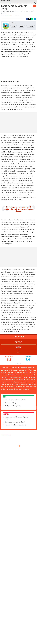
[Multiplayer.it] (6, 1)
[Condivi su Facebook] (27, 19)
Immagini (30, 26)
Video (23, 3)
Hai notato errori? (6, 435)
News (14, 26)
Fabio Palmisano (10, 16)
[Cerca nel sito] (35, 3)
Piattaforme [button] (4, 3)
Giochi (31, 3)
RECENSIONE (4, 16)
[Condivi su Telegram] (35, 19)
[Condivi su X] (30, 19)
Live (27, 3)
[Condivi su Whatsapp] (32, 19)
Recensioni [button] (12, 3)
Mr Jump (13, 23)
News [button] (19, 3)
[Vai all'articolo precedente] (36, 408)
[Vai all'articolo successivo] (1, 408)
